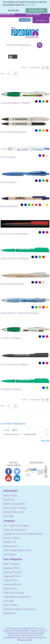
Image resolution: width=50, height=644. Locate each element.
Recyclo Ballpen (9, 182)
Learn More (31, 5)
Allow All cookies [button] (36, 10)
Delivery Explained (14, 504)
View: (3, 74)
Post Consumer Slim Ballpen (15, 365)
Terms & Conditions (15, 530)
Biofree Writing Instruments (19, 609)
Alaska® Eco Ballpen (11, 389)
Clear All (45, 441)
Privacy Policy (12, 538)
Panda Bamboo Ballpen (12, 284)
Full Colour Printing (15, 508)
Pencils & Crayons (14, 593)
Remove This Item (46, 429)
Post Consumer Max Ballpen (15, 234)
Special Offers (12, 568)
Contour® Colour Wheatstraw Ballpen (20, 313)
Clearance (9, 613)
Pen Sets (9, 601)
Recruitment (10, 546)
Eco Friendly (11, 605)
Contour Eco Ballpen (11, 338)
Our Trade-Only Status (16, 526)
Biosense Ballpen (9, 206)
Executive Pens (12, 584)
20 (13, 74)
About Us (9, 500)
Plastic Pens (10, 580)
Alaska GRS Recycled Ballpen (15, 258)
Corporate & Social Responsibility (23, 534)
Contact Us (10, 542)
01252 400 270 (7, 15)
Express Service (13, 572)
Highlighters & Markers (17, 597)
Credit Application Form (17, 550)
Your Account (41, 20)
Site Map (9, 516)
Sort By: (24, 67)
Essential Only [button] (14, 10)
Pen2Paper (10, 554)
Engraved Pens (12, 576)
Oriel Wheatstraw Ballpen (13, 132)
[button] (37, 5)
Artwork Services (13, 512)
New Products (12, 564)
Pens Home (10, 496)
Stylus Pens (10, 589)
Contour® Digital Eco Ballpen (15, 103)
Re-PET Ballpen (8, 157)
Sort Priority (38, 68)
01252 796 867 (33, 15)
